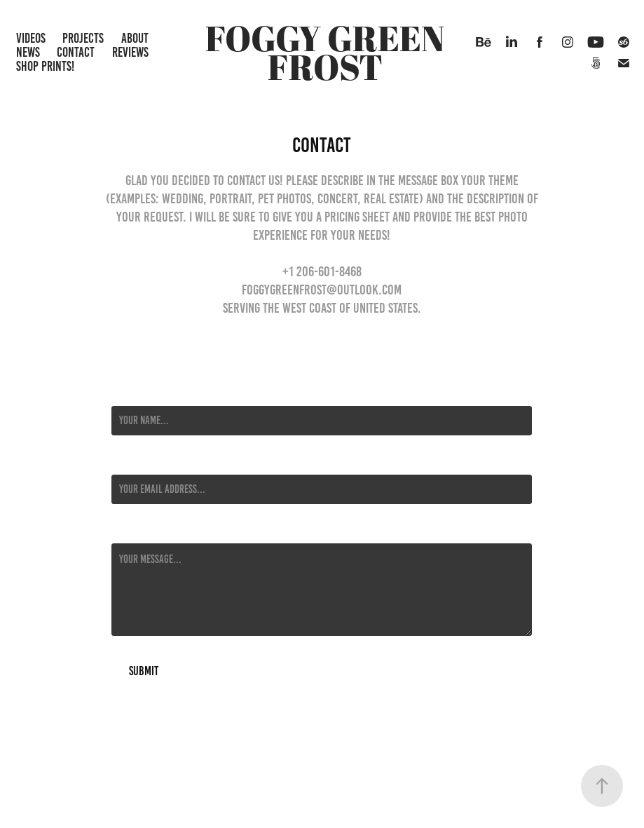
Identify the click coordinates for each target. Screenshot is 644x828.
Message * (131, 531)
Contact (76, 52)
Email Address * (143, 462)
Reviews (130, 52)
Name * (125, 393)
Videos (31, 38)
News (28, 52)
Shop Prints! (45, 66)
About (135, 38)
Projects (83, 38)
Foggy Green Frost (328, 52)
